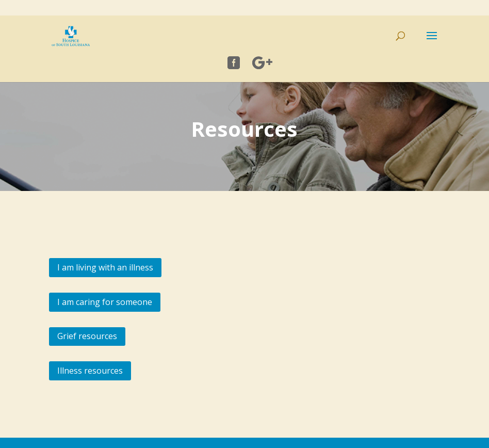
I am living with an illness (105, 267)
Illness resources (90, 371)
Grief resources (87, 336)
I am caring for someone (105, 302)
